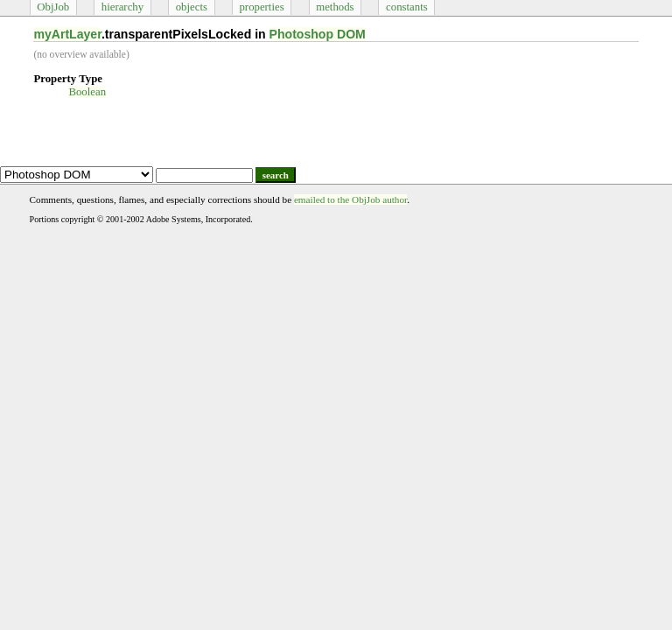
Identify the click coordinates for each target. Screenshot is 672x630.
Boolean (87, 92)
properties (261, 7)
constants (407, 7)
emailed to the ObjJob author (350, 199)
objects (192, 7)
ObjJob (53, 7)
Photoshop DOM (318, 34)
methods (335, 7)
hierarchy (122, 7)
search (276, 175)
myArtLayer (67, 34)
